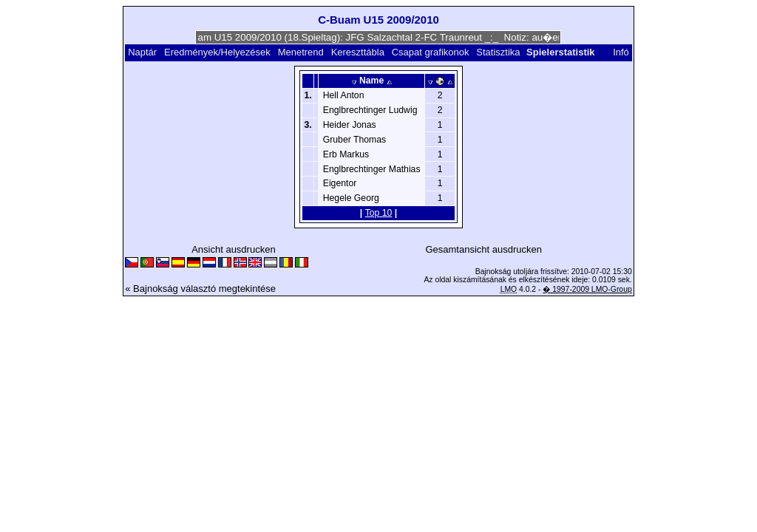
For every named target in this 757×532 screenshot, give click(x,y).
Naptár (142, 52)
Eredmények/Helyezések (217, 52)
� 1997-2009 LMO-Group (587, 289)
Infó (621, 52)
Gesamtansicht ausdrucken (483, 249)
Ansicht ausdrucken (233, 249)
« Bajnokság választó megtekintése (200, 289)
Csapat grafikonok (431, 52)
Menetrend (301, 52)
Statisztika (498, 52)
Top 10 (379, 213)
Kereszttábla (358, 52)
